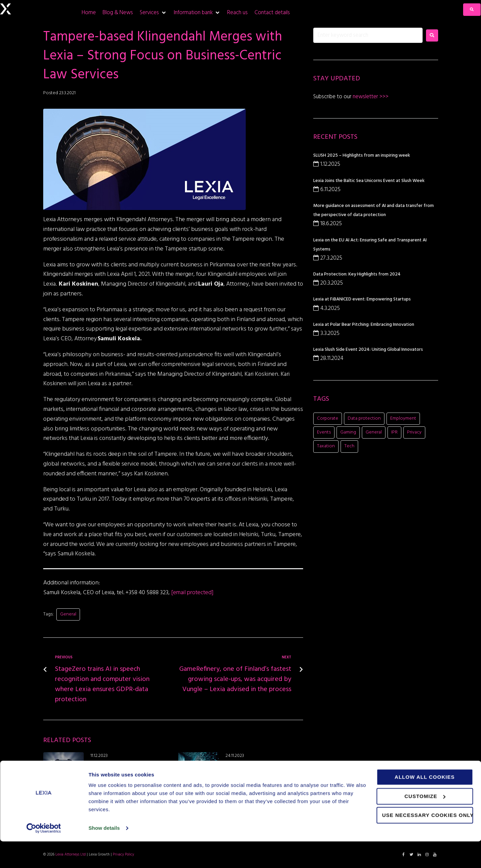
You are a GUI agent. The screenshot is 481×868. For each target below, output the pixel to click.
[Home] (89, 13)
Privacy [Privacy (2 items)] (414, 432)
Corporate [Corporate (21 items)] (328, 418)
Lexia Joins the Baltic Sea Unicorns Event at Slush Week (369, 181)
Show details (104, 855)
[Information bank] (197, 13)
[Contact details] (272, 13)
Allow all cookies (425, 804)
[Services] (153, 13)
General (68, 614)
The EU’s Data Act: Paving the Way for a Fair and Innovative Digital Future (264, 767)
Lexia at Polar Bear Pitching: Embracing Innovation (364, 325)
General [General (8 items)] (374, 432)
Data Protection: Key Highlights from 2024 (357, 274)
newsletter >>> (370, 97)
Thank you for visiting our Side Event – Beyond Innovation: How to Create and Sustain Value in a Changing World (129, 770)
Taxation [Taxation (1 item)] (326, 446)
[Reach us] (237, 13)
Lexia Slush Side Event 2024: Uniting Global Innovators (368, 350)
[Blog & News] (118, 13)
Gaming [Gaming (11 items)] (348, 432)
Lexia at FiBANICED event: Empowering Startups (362, 299)
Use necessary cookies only (427, 842)
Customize (425, 823)
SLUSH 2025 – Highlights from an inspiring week (362, 155)
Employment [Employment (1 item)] (403, 418)
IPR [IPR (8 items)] (394, 432)
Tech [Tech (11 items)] (349, 446)
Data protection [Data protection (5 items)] (364, 418)
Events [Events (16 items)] (324, 432)
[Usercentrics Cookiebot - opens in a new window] (44, 855)
